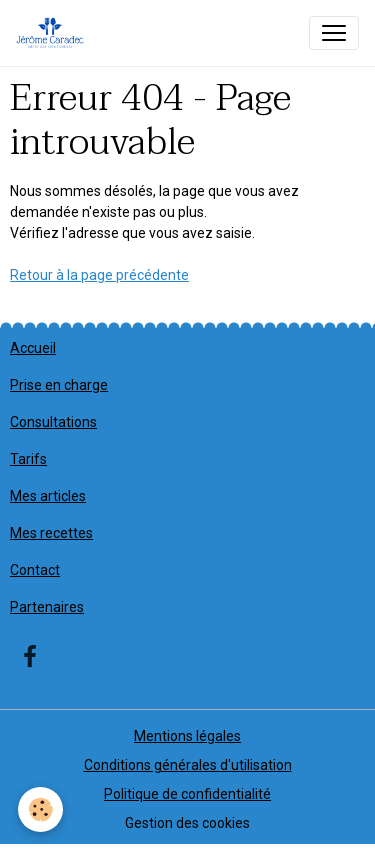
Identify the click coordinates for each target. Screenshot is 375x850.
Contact (35, 570)
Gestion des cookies (187, 823)
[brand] (54, 33)
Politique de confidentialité (187, 794)
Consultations (53, 422)
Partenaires (47, 607)
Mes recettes (51, 533)
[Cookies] (40, 809)
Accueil (33, 348)
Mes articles (48, 496)
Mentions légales (187, 736)
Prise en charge (59, 385)
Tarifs (28, 459)
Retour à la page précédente (99, 275)
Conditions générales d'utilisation (188, 765)
